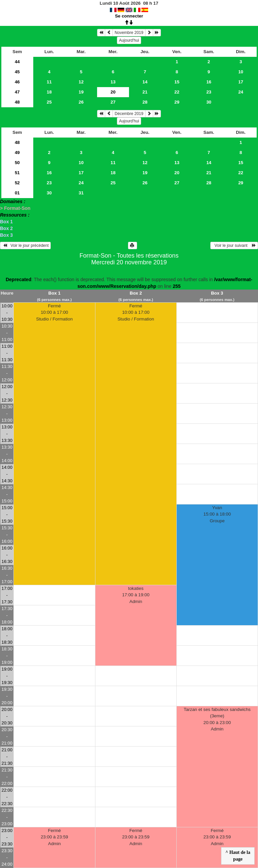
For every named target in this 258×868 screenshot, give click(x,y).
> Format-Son (15, 208)
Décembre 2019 (129, 114)
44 (17, 62)
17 (241, 82)
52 (17, 183)
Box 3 (6, 235)
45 (17, 72)
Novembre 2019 (129, 33)
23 (209, 92)
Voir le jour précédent (25, 246)
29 (177, 102)
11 (49, 82)
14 (145, 82)
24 (241, 92)
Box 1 (6, 222)
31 (81, 193)
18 (49, 92)
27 (113, 102)
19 (81, 92)
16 (209, 82)
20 (177, 173)
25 (49, 102)
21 (145, 92)
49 (17, 153)
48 (17, 102)
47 (17, 92)
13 (113, 82)
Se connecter (129, 16)
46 (17, 82)
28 (145, 102)
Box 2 (6, 228)
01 (17, 193)
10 (241, 72)
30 (209, 102)
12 (81, 82)
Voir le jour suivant (234, 246)
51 (17, 173)
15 (177, 82)
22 (177, 92)
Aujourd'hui (129, 40)
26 (81, 102)
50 (17, 163)
